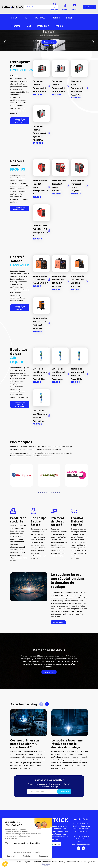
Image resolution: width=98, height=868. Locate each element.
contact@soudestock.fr (81, 844)
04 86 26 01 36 (81, 831)
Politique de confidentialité (70, 862)
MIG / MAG (39, 18)
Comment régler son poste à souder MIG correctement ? (25, 744)
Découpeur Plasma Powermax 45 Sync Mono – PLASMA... (77, 88)
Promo (59, 26)
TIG (25, 18)
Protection (43, 26)
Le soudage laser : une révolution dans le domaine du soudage (67, 744)
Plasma (56, 18)
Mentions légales (24, 862)
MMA (14, 18)
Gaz (29, 26)
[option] (49, 40)
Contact (90, 7)
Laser (69, 18)
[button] (20, 121)
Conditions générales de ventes (45, 862)
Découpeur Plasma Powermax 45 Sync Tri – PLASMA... (39, 133)
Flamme (16, 26)
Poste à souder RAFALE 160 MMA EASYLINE (40, 280)
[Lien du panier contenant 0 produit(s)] (74, 7)
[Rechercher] (41, 7)
